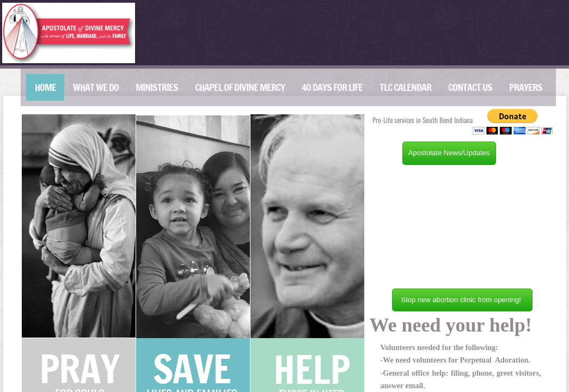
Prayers (526, 87)
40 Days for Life (332, 87)
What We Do (96, 87)
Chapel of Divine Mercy (240, 87)
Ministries (157, 87)
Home (45, 87)
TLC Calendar (405, 87)
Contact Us (470, 87)
